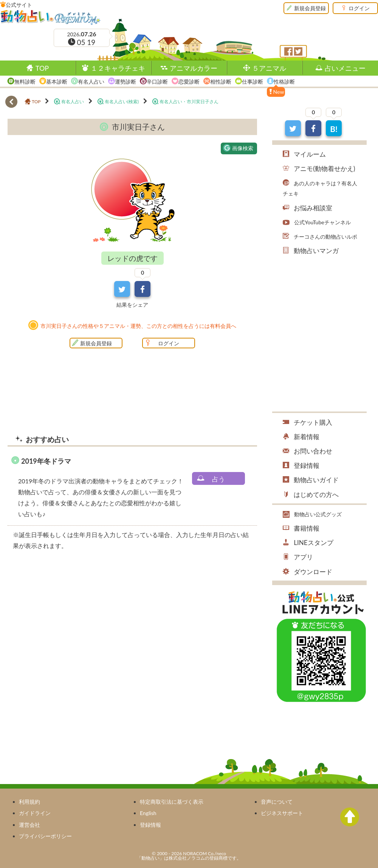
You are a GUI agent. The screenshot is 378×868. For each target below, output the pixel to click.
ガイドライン (35, 813)
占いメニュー (345, 68)
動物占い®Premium (51, 17)
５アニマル (269, 68)
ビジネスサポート (282, 813)
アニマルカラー (194, 68)
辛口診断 (157, 82)
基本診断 (57, 82)
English (148, 813)
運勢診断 (125, 82)
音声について (277, 802)
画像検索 (238, 148)
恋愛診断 (189, 82)
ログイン (359, 8)
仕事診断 (253, 82)
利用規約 (29, 802)
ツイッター (298, 51)
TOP (42, 68)
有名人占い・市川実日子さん (189, 102)
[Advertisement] (71, 620)
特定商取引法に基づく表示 (172, 802)
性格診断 (284, 82)
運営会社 (29, 825)
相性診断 (221, 82)
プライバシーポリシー (45, 836)
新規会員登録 (310, 8)
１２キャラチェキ (118, 68)
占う (218, 479)
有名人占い (91, 82)
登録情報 (150, 825)
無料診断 (25, 82)
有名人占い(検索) (122, 102)
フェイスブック (288, 51)
